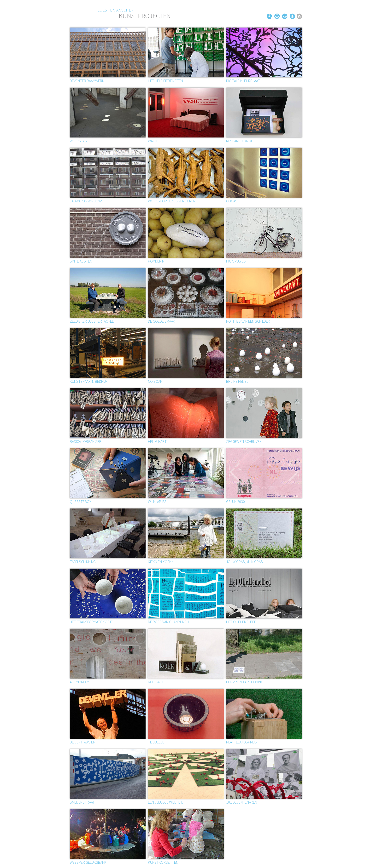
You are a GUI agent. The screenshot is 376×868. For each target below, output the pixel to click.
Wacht (154, 141)
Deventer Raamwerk (87, 81)
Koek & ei (156, 682)
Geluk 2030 (235, 502)
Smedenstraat (82, 802)
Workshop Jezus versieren (172, 201)
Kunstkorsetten (163, 862)
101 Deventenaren (242, 802)
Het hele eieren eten (165, 81)
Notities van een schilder (248, 321)
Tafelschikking (83, 562)
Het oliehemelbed (241, 622)
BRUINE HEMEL (237, 381)
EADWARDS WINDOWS (87, 201)
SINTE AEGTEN (81, 261)
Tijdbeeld (156, 742)
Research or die (240, 141)
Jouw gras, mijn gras (244, 562)
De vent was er (82, 742)
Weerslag (78, 141)
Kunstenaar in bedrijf (89, 381)
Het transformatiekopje (91, 622)
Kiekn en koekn (161, 562)
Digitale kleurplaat (243, 81)
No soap (155, 381)
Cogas (232, 201)
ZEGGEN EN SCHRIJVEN (244, 441)
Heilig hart (157, 441)
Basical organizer (86, 441)
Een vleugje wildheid (166, 802)
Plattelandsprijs (241, 742)
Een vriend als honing (245, 682)
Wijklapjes (157, 502)
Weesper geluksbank (88, 862)
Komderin (156, 261)
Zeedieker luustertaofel (92, 321)
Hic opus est (237, 261)
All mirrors (80, 682)
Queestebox (81, 502)
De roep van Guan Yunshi (169, 622)
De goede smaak (162, 321)
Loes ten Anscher (115, 10)
